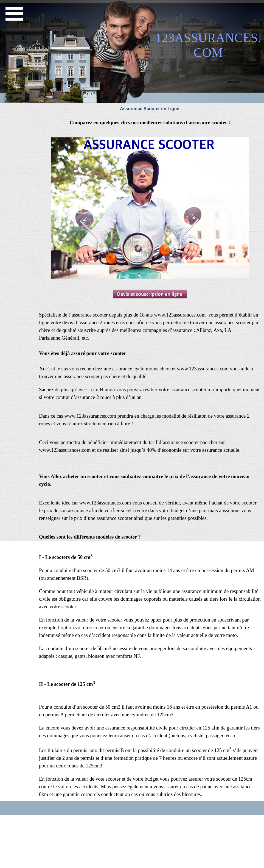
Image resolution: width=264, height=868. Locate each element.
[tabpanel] (150, 123)
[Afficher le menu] (14, 14)
